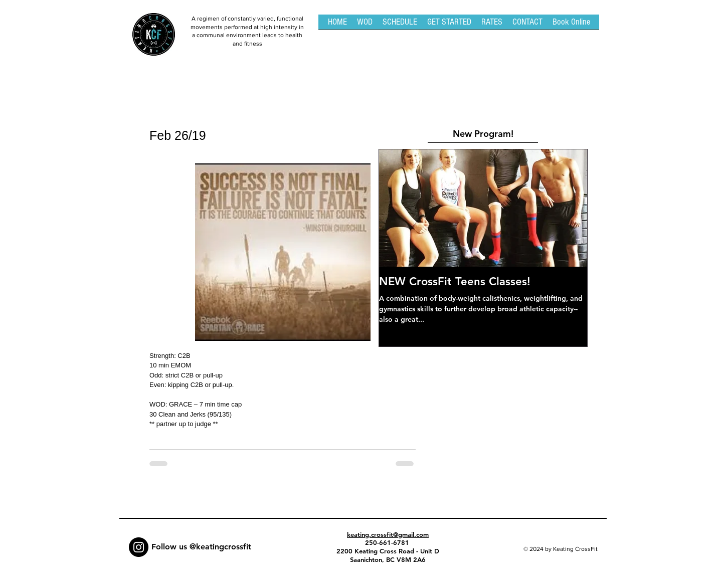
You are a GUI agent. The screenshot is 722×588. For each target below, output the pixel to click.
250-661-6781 (388, 542)
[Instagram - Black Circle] (139, 547)
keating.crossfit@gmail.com (388, 534)
